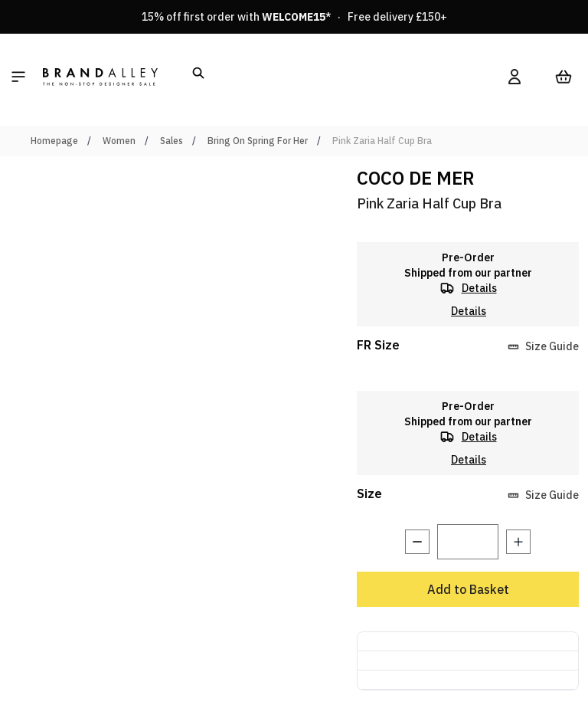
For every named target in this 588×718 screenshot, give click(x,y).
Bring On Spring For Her (258, 141)
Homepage (54, 141)
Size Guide (543, 346)
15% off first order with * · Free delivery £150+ (294, 17)
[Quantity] (468, 542)
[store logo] (100, 77)
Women (119, 141)
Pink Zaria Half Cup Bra (382, 141)
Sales (171, 141)
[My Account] (514, 77)
